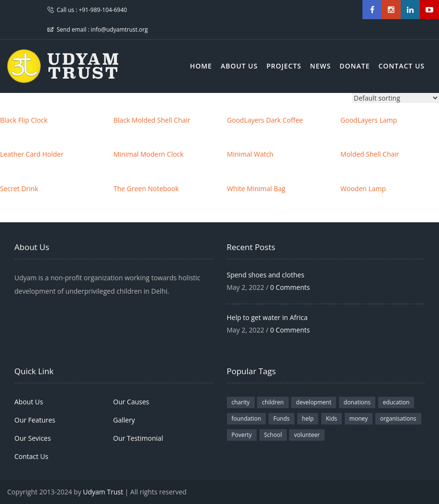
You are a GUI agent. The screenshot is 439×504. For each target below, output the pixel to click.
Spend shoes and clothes (266, 275)
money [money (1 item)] (359, 418)
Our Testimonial (138, 438)
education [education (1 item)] (396, 402)
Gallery (124, 420)
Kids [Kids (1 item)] (332, 418)
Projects (284, 66)
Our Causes (131, 402)
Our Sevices (33, 438)
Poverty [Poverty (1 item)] (242, 435)
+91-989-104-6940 (103, 10)
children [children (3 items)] (273, 402)
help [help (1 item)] (308, 418)
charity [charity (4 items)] (241, 402)
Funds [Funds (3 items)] (281, 418)
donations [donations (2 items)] (357, 402)
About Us (239, 66)
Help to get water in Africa (267, 317)
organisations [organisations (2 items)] (398, 418)
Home (201, 66)
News (321, 66)
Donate (355, 66)
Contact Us (401, 66)
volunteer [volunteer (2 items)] (307, 435)
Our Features (35, 420)
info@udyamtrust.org (119, 29)
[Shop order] (395, 98)
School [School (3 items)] (273, 435)
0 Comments (290, 287)
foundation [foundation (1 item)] (247, 418)
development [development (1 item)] (314, 402)
